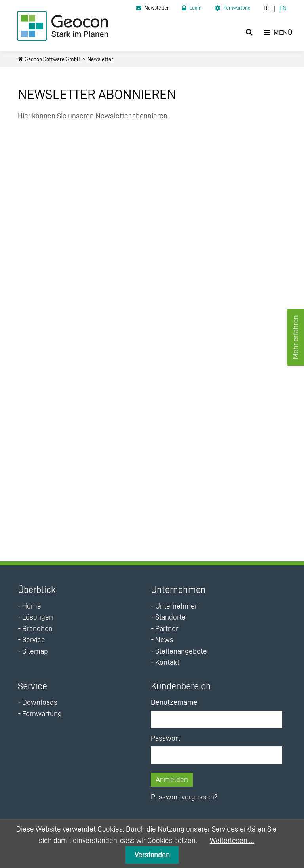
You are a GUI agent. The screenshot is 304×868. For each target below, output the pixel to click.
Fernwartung (237, 8)
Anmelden (172, 779)
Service (34, 640)
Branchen (37, 629)
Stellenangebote (181, 651)
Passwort (165, 738)
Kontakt (167, 662)
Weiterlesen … (232, 840)
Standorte (170, 617)
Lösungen (38, 617)
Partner (167, 629)
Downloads (40, 702)
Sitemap (35, 651)
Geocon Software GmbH (52, 59)
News (164, 640)
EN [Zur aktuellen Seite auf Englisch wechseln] (283, 9)
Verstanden (152, 855)
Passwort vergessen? (184, 797)
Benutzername (174, 702)
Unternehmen (177, 606)
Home (32, 606)
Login (195, 8)
